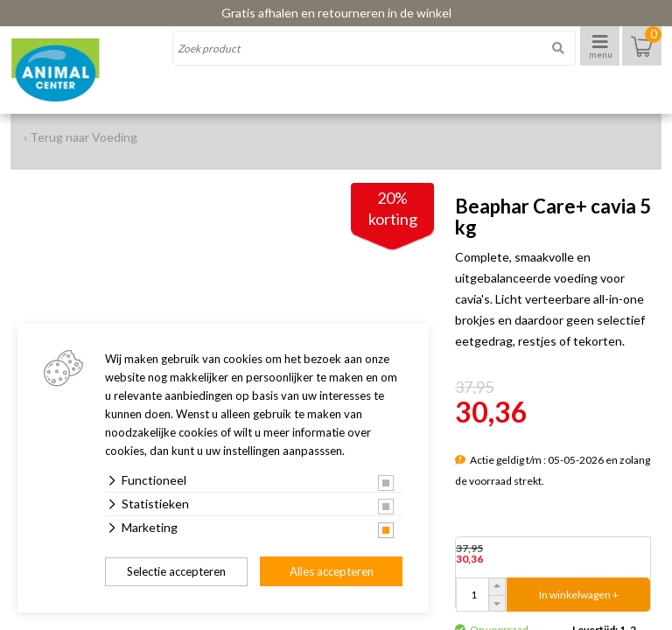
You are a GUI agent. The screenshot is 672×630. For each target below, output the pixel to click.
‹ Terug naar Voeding (80, 137)
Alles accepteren (332, 571)
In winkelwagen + (579, 595)
